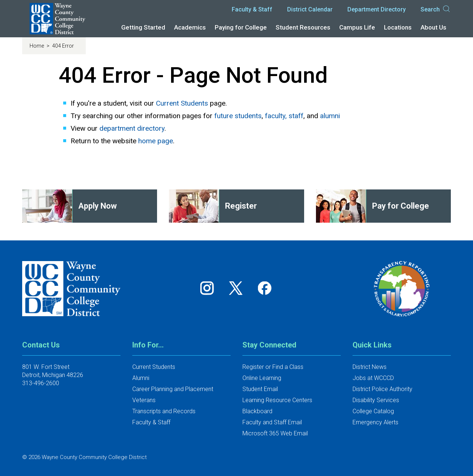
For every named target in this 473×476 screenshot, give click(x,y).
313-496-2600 (41, 383)
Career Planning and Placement (173, 389)
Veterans (144, 400)
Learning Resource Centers (277, 400)
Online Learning (262, 378)
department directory (132, 128)
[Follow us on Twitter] (238, 288)
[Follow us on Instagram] (210, 288)
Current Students (182, 103)
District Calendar (310, 9)
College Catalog (373, 411)
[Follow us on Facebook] (265, 288)
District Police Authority (382, 389)
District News (370, 367)
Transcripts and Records (164, 411)
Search (436, 10)
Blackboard (257, 411)
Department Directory (377, 9)
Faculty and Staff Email (272, 422)
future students (238, 116)
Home (37, 46)
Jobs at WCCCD (373, 378)
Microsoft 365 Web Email (275, 433)
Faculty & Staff (252, 9)
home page (156, 141)
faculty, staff (284, 116)
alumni (330, 116)
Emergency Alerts (375, 422)
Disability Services (376, 400)
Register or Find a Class (273, 367)
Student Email (260, 389)
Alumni (141, 378)
